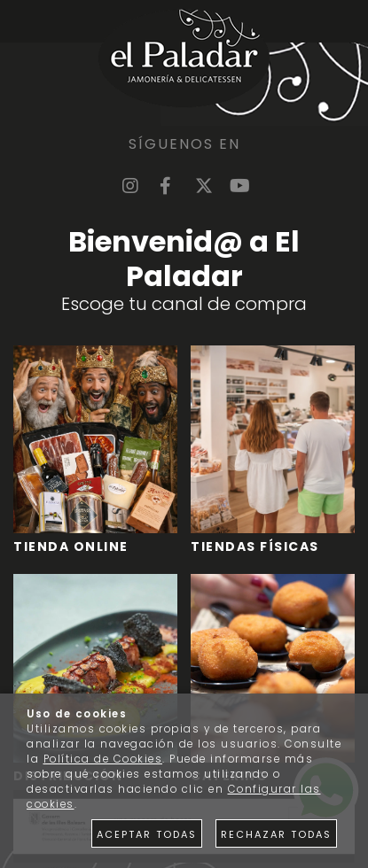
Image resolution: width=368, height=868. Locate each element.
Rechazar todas (276, 834)
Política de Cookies (103, 759)
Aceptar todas (147, 834)
